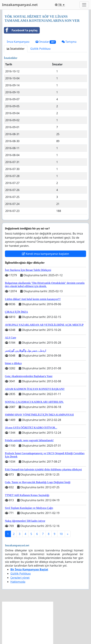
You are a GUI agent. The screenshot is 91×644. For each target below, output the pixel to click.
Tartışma (69, 42)
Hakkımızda (18, 582)
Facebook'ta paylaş (21, 30)
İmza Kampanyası (18, 42)
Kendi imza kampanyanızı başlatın (45, 254)
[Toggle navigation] (84, 5)
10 (61, 534)
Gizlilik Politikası (40, 49)
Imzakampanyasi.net (20, 5)
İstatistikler (16, 49)
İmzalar (46, 42)
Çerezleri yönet (20, 578)
